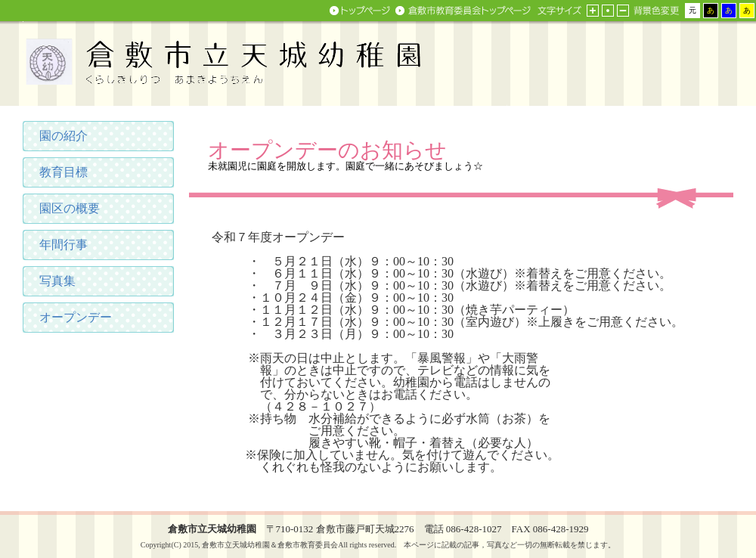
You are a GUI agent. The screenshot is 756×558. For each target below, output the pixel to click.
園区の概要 (70, 208)
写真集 (57, 281)
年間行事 (64, 245)
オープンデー (76, 317)
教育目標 (64, 172)
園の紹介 (64, 136)
